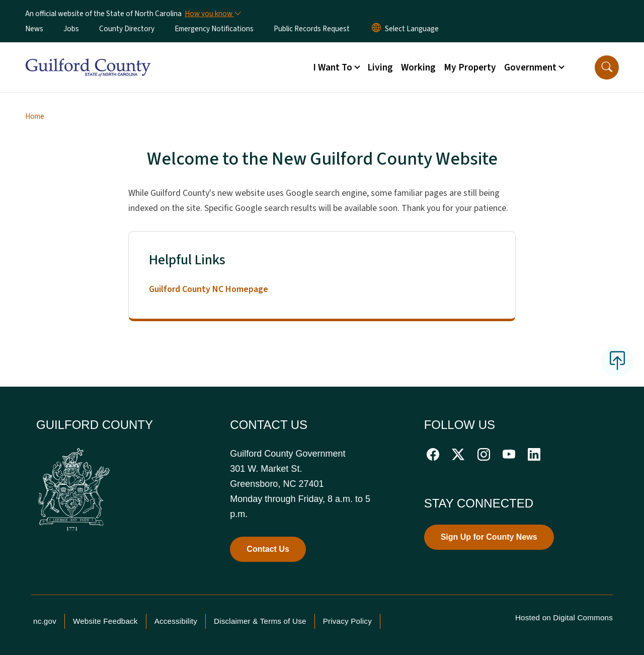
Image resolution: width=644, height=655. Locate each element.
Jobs (71, 29)
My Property (470, 67)
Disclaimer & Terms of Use (260, 621)
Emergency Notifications (214, 29)
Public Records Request (312, 29)
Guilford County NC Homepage (209, 289)
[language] (412, 29)
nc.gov (45, 621)
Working (418, 67)
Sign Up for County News (489, 537)
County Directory (127, 29)
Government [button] (530, 67)
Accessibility (176, 621)
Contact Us (268, 549)
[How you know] (212, 14)
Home (35, 116)
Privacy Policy (347, 621)
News (34, 29)
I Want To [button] (333, 67)
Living (380, 67)
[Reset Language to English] (376, 29)
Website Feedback (105, 621)
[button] (607, 67)
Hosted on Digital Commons (564, 617)
